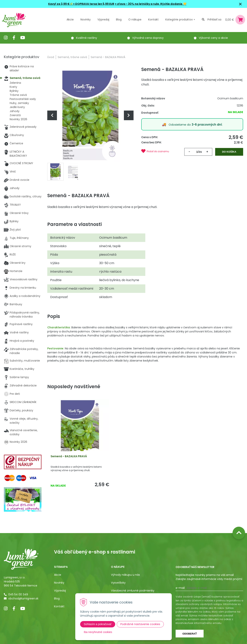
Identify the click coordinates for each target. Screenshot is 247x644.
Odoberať (189, 634)
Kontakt (59, 606)
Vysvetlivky (118, 583)
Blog (57, 598)
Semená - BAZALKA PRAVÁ (69, 456)
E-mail (180, 588)
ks (200, 152)
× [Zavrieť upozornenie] (240, 4)
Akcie (70, 19)
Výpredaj (103, 19)
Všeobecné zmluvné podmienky (133, 591)
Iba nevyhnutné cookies (98, 632)
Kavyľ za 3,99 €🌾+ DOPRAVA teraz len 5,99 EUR (81, 4)
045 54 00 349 (18, 594)
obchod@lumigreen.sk (23, 598)
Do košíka (229, 152)
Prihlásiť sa (214, 19)
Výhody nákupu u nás (125, 575)
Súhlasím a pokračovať (98, 624)
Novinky (86, 19)
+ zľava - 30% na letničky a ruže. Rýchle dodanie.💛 (151, 4)
